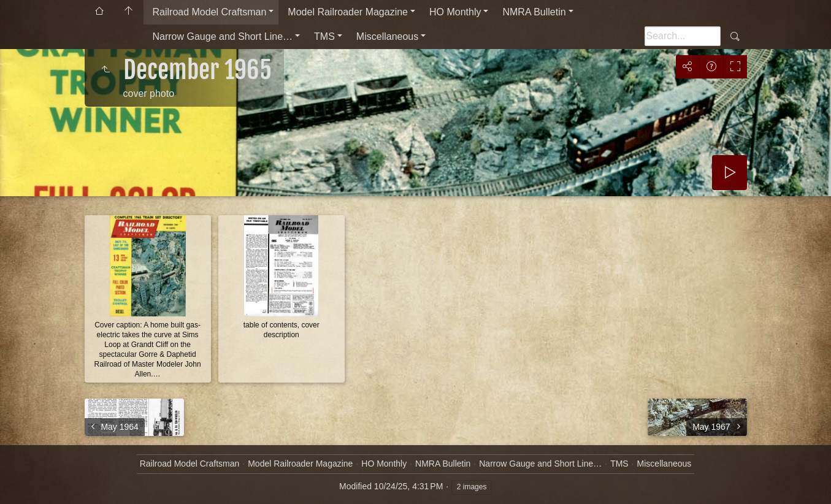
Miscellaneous (387, 36)
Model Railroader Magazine (348, 12)
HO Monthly (455, 12)
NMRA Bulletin (534, 12)
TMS (324, 36)
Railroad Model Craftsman (210, 12)
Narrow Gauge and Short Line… (223, 36)
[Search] (683, 36)
